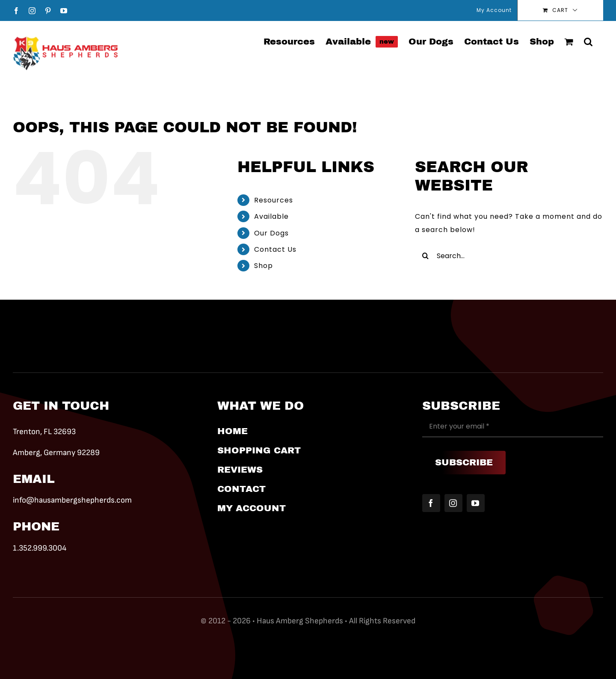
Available (271, 216)
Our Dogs (271, 233)
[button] (588, 41)
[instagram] (453, 503)
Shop (264, 266)
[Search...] (509, 256)
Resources (274, 200)
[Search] (426, 256)
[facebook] (431, 503)
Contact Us (275, 249)
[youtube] (476, 503)
